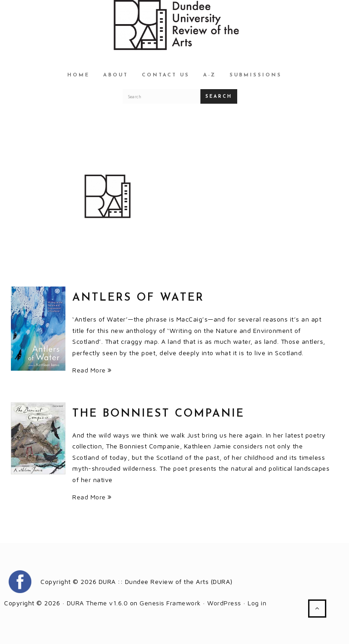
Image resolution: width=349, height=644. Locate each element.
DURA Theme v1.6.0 (97, 603)
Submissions (256, 75)
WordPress (224, 603)
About (116, 75)
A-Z (209, 75)
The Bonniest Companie (158, 414)
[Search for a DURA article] (162, 96)
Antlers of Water (138, 298)
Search (219, 97)
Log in (257, 603)
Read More (92, 370)
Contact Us (166, 75)
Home (78, 75)
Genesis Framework (170, 603)
